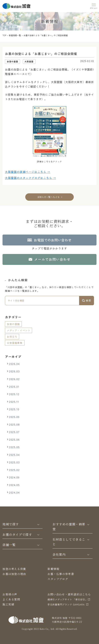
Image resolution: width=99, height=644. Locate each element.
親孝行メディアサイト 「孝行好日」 (68, 599)
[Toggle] (38, 524)
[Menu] (94, 6)
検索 (87, 300)
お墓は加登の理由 (14, 574)
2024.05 (14, 485)
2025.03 (14, 462)
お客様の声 (10, 594)
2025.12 (14, 394)
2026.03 (14, 371)
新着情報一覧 (15, 35)
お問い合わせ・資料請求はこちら (69, 594)
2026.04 (14, 364)
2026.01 (14, 387)
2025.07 (14, 432)
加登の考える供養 (14, 569)
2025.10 (14, 409)
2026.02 (14, 379)
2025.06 (14, 439)
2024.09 (14, 477)
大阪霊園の (28, 172)
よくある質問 (11, 599)
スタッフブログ (58, 579)
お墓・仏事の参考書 (61, 574)
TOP (4, 35)
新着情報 (53, 569)
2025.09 (14, 417)
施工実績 (8, 604)
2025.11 (14, 402)
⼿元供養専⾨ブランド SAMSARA (66, 604)
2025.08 (14, 424)
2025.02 (14, 470)
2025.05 (14, 447)
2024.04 (14, 492)
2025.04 (14, 455)
